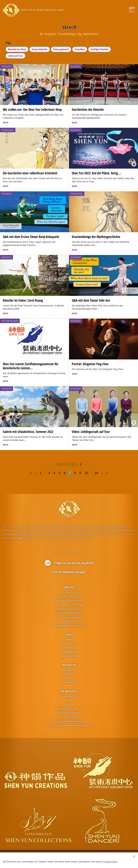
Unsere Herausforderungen (69, 613)
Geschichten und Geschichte (69, 721)
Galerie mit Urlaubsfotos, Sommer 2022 (28, 432)
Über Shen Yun (69, 644)
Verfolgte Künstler (100, 49)
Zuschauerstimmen (69, 652)
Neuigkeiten (6, 66)
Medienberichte (69, 656)
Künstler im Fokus (17, 49)
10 (86, 473)
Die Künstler (69, 621)
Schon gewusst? (61, 49)
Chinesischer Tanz (69, 696)
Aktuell (69, 639)
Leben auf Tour (15, 56)
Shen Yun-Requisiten (69, 717)
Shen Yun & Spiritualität (69, 617)
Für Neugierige (8, 130)
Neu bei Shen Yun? (69, 596)
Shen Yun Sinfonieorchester (69, 601)
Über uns (69, 587)
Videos (69, 634)
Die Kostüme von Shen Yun (69, 709)
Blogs (69, 678)
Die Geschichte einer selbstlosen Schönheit (30, 173)
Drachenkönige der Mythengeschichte (96, 237)
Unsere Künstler (40, 49)
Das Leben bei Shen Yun (69, 605)
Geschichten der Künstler (88, 109)
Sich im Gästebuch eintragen (69, 572)
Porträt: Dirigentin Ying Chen (90, 364)
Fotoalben (80, 49)
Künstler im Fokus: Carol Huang (23, 300)
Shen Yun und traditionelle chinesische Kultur (69, 725)
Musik (69, 700)
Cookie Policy (110, 862)
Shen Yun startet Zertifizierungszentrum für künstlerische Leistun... (31, 366)
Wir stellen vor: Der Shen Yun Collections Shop (32, 109)
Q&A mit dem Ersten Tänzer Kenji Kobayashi (31, 237)
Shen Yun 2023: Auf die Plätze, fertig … (97, 173)
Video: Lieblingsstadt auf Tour (91, 432)
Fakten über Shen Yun (69, 609)
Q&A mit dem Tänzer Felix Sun (91, 300)
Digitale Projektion (69, 713)
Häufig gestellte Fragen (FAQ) (69, 626)
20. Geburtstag (69, 592)
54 (97, 473)
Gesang (69, 705)
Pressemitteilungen (10, 321)
